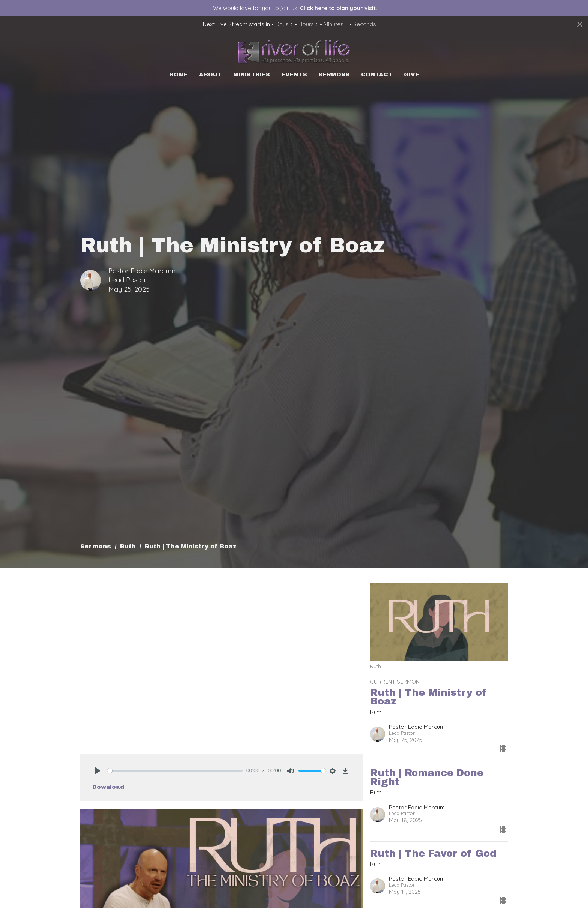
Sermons (334, 75)
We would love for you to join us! (295, 8)
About (211, 75)
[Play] (97, 771)
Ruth (128, 546)
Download (108, 787)
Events (294, 75)
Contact (377, 75)
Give (412, 75)
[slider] (175, 771)
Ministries (252, 75)
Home (178, 75)
